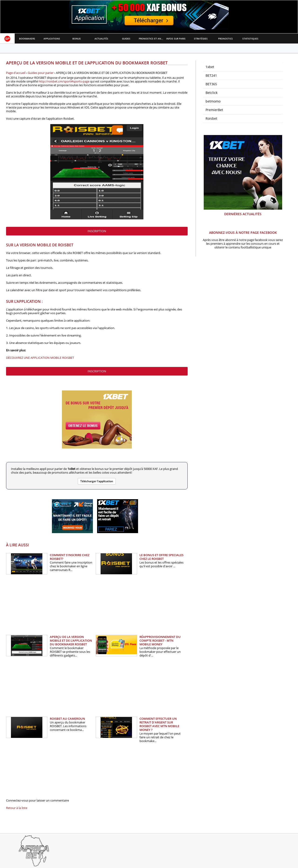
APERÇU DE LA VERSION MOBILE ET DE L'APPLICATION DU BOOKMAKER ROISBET (71, 640)
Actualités (101, 39)
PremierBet (214, 110)
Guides (126, 39)
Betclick (212, 93)
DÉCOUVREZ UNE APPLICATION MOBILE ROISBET (40, 358)
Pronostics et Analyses (151, 39)
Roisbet (211, 118)
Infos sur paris (176, 39)
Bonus (77, 39)
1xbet (210, 67)
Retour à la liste (17, 808)
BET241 (211, 75)
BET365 (211, 84)
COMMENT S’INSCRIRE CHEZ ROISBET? (70, 557)
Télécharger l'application (97, 481)
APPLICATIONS (52, 39)
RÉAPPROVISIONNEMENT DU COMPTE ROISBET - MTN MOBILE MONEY (160, 640)
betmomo (213, 101)
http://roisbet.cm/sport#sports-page (64, 81)
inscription (97, 231)
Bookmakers (27, 39)
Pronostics (225, 39)
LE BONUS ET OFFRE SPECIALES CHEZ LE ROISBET (161, 557)
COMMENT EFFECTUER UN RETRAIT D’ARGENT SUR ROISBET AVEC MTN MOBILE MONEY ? (159, 724)
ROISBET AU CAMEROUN (67, 719)
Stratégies (201, 39)
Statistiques (250, 39)
